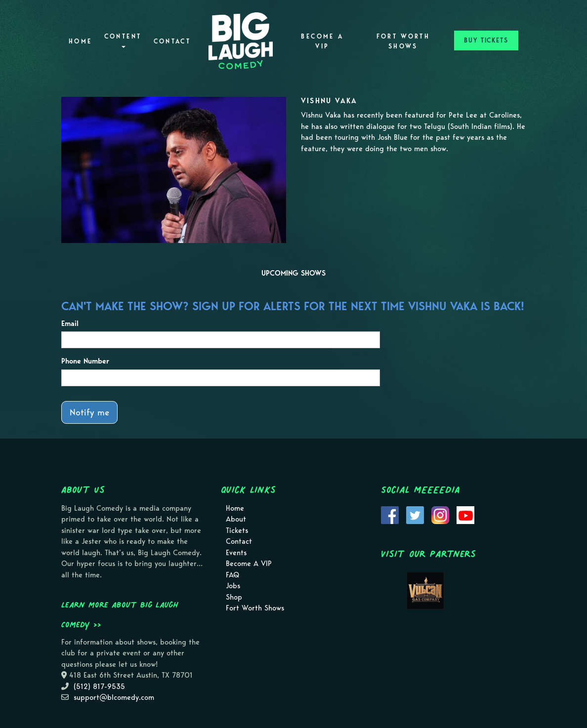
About (236, 519)
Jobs (233, 586)
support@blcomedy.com (114, 697)
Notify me (89, 412)
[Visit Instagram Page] (440, 514)
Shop (234, 597)
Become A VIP (322, 41)
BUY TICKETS (486, 40)
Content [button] (123, 40)
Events (236, 553)
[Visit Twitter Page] (415, 514)
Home (80, 41)
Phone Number (85, 361)
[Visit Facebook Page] (390, 514)
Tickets (237, 530)
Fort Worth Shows (403, 41)
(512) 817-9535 (99, 687)
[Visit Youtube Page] (465, 514)
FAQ (232, 575)
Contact (172, 41)
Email (70, 324)
